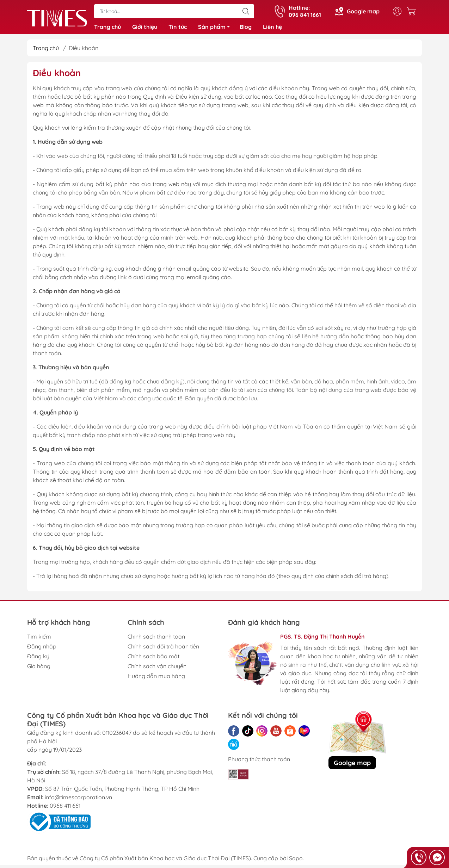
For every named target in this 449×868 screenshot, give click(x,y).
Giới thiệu (145, 28)
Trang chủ (107, 28)
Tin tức (178, 28)
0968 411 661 (65, 808)
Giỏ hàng (39, 669)
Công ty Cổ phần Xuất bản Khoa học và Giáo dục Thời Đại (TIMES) (165, 861)
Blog (246, 28)
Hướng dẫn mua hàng (156, 679)
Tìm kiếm (39, 639)
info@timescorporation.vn (78, 800)
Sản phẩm (216, 29)
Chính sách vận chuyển (157, 669)
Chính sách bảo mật (153, 659)
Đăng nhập (42, 649)
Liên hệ (272, 28)
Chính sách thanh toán (156, 639)
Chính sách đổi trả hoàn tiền (163, 649)
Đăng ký (38, 659)
